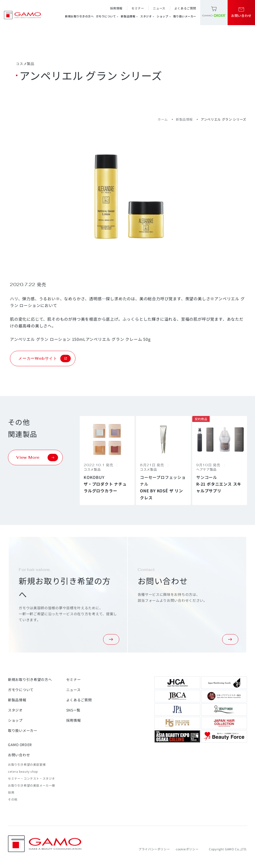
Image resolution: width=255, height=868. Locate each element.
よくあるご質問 (185, 8)
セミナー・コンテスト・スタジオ (32, 778)
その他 (13, 799)
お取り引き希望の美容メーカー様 (32, 785)
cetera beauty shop (23, 771)
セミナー (138, 8)
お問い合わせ (19, 755)
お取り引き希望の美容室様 (27, 764)
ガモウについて (107, 16)
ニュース (159, 8)
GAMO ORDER (20, 745)
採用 (11, 792)
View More (37, 458)
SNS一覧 (73, 710)
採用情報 (116, 8)
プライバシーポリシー (154, 849)
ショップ (164, 16)
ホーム (163, 119)
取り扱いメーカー (185, 16)
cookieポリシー (187, 849)
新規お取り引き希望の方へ (30, 679)
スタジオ (147, 16)
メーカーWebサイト (44, 358)
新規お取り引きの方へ (79, 16)
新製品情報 (129, 16)
